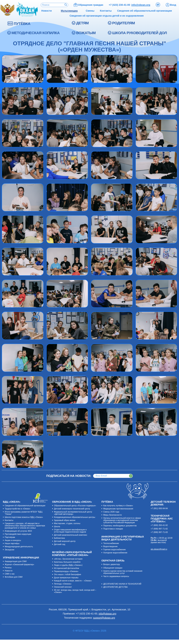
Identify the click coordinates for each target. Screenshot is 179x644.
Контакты (9, 520)
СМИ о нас (10, 574)
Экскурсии (9, 550)
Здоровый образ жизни (65, 520)
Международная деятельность (19, 547)
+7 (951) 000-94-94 (159, 508)
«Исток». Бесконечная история (68, 559)
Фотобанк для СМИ (14, 577)
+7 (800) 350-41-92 (159, 525)
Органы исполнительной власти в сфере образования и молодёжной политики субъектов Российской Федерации (122, 520)
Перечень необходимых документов (120, 526)
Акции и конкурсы (13, 540)
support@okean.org (104, 618)
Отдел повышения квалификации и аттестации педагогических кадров (70, 531)
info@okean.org (141, 5)
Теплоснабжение (111, 543)
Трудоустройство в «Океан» (18, 509)
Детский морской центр (65, 541)
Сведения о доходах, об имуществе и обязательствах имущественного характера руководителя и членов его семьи (25, 526)
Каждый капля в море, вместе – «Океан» (73, 581)
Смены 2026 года (111, 512)
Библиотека (59, 538)
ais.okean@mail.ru (159, 549)
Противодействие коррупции (18, 534)
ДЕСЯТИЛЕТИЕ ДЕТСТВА (115, 587)
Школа (57, 526)
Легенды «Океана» (63, 584)
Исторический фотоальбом (66, 568)
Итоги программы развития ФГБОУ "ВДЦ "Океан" (24, 513)
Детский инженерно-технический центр (72, 509)
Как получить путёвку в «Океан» (118, 506)
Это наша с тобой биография (67, 574)
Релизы (8, 568)
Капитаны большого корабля (67, 562)
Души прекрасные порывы (66, 578)
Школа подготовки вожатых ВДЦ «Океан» (24, 517)
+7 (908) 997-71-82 (159, 529)
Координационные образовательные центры (75, 517)
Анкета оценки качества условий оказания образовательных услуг (123, 572)
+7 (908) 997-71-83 (159, 532)
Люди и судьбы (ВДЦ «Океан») (68, 565)
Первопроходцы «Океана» (66, 571)
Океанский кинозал (63, 587)
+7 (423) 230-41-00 (119, 5)
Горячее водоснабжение (115, 550)
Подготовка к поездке (113, 529)
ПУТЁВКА (22, 24)
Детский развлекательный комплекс (71, 535)
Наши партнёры (12, 543)
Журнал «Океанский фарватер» (19, 564)
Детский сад (60, 544)
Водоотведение (110, 546)
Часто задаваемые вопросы (116, 576)
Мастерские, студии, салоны (67, 523)
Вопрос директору (112, 564)
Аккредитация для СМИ (16, 561)
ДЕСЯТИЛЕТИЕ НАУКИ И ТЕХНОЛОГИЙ (122, 584)
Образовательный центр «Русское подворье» (75, 506)
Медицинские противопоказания (118, 509)
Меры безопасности (112, 515)
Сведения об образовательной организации (25, 506)
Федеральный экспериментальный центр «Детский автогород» (73, 513)
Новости (9, 571)
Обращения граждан (113, 568)
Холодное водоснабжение (115, 553)
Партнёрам (10, 537)
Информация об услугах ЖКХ (18, 531)
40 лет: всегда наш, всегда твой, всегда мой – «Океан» (75, 591)
